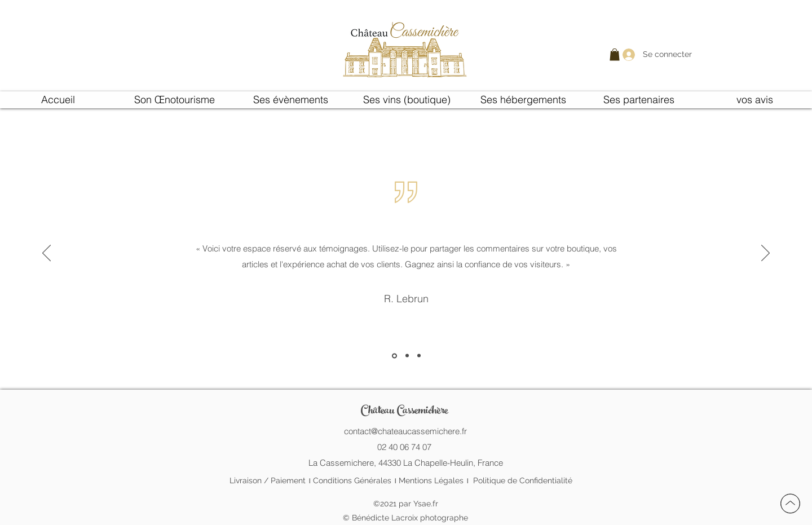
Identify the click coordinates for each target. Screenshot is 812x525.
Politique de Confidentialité (523, 480)
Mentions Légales (431, 480)
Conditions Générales (352, 480)
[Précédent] (47, 254)
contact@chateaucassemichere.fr (405, 431)
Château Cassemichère (404, 411)
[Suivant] (765, 254)
